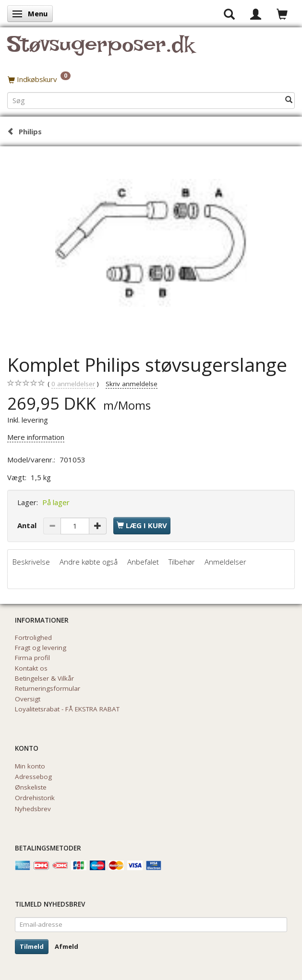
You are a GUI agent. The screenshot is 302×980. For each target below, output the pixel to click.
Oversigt (28, 699)
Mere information (36, 437)
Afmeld (66, 946)
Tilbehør (182, 562)
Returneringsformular (48, 688)
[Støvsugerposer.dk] (101, 50)
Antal (28, 525)
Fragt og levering (41, 648)
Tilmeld (32, 946)
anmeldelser (73, 384)
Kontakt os (31, 668)
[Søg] (289, 100)
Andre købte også (89, 562)
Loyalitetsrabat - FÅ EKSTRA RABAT (67, 709)
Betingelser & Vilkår (44, 678)
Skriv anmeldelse (132, 384)
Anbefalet (143, 562)
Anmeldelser (225, 562)
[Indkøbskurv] (151, 79)
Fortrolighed (33, 638)
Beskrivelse (31, 562)
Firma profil (32, 658)
